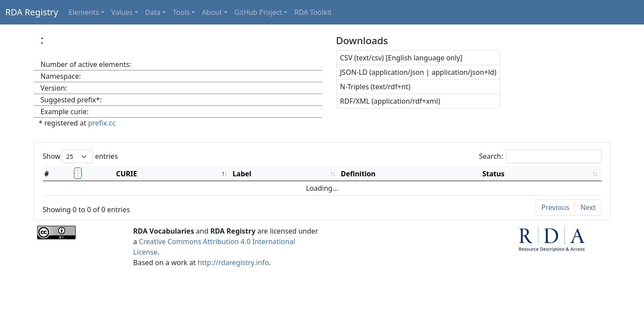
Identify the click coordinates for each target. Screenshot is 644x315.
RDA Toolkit (313, 12)
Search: (540, 156)
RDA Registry (32, 12)
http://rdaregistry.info (233, 262)
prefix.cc (102, 123)
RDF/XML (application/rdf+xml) (390, 101)
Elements (84, 12)
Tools (181, 12)
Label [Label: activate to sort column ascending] (242, 174)
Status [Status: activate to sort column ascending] (493, 174)
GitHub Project (258, 12)
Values (122, 12)
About (212, 12)
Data (153, 12)
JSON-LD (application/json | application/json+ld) (418, 72)
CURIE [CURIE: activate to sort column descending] (126, 174)
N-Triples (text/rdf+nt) (375, 87)
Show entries (80, 156)
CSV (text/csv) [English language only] (401, 58)
